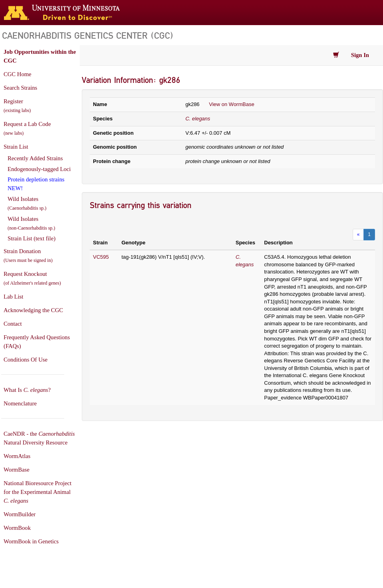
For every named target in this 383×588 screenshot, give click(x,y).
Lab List (13, 297)
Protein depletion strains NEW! (36, 184)
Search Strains (20, 88)
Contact (13, 324)
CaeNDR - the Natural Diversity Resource (39, 438)
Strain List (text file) (32, 238)
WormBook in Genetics (31, 541)
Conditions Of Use (26, 360)
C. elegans (198, 119)
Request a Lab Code (27, 128)
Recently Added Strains (35, 158)
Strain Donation (28, 256)
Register (17, 106)
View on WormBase (232, 104)
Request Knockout (32, 278)
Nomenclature (20, 403)
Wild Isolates (27, 203)
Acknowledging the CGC (33, 310)
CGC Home (18, 74)
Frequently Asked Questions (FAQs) (37, 342)
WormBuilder (20, 514)
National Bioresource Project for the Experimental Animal (38, 492)
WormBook (17, 528)
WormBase (17, 470)
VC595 (101, 257)
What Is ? (27, 390)
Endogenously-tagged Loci (39, 169)
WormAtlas (17, 456)
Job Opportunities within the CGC (40, 56)
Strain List (16, 147)
